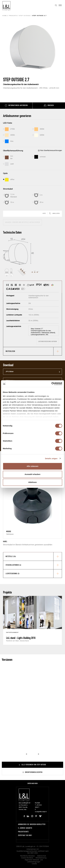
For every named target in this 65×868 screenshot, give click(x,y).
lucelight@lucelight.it (41, 812)
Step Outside (25, 16)
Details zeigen (51, 458)
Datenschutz (42, 856)
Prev (27, 754)
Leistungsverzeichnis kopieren (48, 341)
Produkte (13, 16)
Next (38, 754)
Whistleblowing (41, 858)
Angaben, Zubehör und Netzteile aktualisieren (22, 222)
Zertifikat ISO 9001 (25, 835)
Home (5, 16)
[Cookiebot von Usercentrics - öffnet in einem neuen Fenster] (51, 384)
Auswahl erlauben (32, 474)
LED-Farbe (8, 123)
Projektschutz (23, 832)
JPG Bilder (10, 372)
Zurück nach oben (32, 783)
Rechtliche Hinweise (27, 856)
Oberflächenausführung (13, 151)
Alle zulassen (32, 466)
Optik (5, 173)
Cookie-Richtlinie (27, 858)
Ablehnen (32, 482)
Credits (34, 864)
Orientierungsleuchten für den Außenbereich (21, 84)
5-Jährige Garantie (25, 828)
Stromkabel (8, 189)
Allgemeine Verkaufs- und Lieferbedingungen (34, 861)
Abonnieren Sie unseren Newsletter (32, 824)
